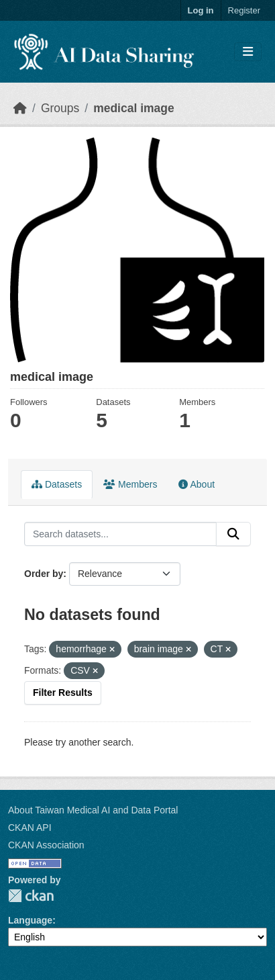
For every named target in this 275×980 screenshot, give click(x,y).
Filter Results (63, 693)
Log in (201, 10)
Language (30, 920)
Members (130, 484)
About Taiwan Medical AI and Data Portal (93, 810)
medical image (134, 108)
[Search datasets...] (120, 534)
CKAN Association (46, 845)
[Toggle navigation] (248, 52)
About (197, 484)
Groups (60, 108)
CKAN (31, 896)
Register (244, 10)
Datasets (57, 484)
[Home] (20, 108)
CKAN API (30, 828)
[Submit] (233, 534)
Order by (44, 574)
